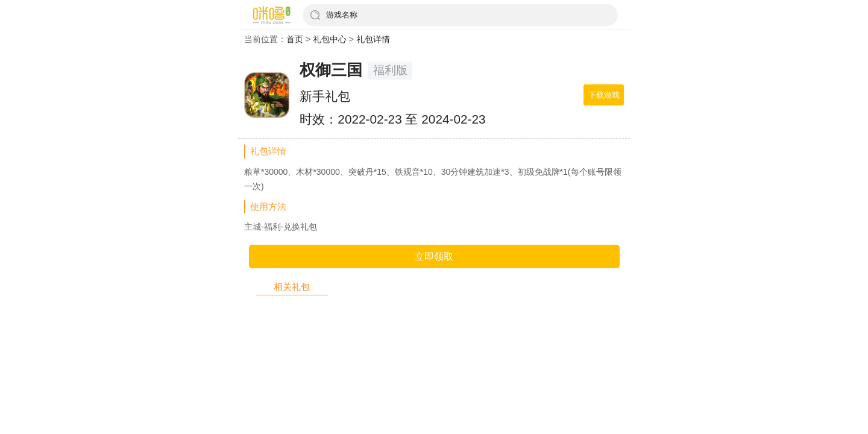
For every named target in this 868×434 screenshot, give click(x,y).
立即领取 (434, 256)
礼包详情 (373, 39)
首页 (295, 39)
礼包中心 (330, 39)
